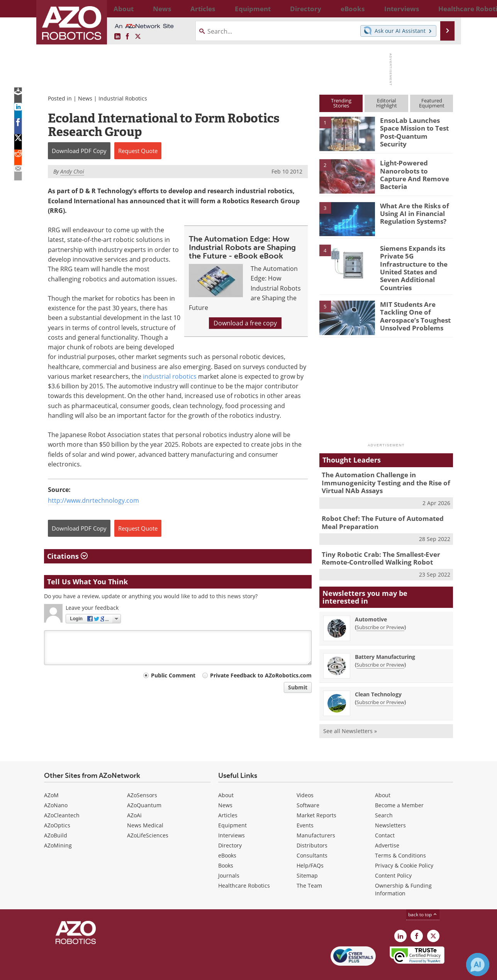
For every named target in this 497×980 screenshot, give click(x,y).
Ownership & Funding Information (403, 871)
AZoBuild (56, 817)
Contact (385, 817)
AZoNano (56, 787)
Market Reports (316, 797)
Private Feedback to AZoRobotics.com (261, 675)
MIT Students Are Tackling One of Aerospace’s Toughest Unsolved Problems (411, 302)
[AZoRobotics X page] (138, 37)
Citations (67, 556)
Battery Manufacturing (385, 638)
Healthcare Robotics (244, 867)
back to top (423, 896)
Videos (305, 777)
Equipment (232, 807)
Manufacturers (316, 817)
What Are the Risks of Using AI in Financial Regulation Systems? (411, 213)
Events (305, 807)
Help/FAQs (310, 847)
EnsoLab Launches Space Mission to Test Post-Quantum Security (416, 127)
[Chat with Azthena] (478, 965)
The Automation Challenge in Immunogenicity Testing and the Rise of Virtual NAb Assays (380, 469)
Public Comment (173, 675)
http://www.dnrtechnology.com (93, 500)
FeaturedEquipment (432, 103)
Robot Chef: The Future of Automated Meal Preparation (384, 507)
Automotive (371, 601)
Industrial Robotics (123, 98)
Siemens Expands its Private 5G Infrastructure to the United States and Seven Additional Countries (416, 262)
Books (226, 847)
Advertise (387, 827)
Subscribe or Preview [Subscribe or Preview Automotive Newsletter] (380, 609)
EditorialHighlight (387, 103)
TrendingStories (341, 103)
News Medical (145, 807)
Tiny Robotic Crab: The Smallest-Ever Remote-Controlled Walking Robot (375, 541)
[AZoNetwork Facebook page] (127, 37)
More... (445, 9)
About (226, 777)
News (85, 98)
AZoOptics (57, 807)
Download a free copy (245, 323)
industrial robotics (170, 376)
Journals (229, 857)
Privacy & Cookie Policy (404, 847)
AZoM (51, 777)
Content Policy (393, 857)
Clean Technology (378, 676)
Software (308, 787)
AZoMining (58, 827)
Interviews (232, 817)
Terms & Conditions (400, 837)
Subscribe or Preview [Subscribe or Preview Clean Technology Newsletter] (380, 684)
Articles (228, 797)
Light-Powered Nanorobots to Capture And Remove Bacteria (414, 170)
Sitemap (307, 857)
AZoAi (134, 797)
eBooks (227, 837)
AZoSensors (142, 777)
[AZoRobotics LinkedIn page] (117, 37)
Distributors (312, 827)
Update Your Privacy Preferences (103, 970)
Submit (298, 687)
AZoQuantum (144, 787)
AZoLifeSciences (148, 817)
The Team (309, 867)
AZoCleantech (62, 797)
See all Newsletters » (350, 712)
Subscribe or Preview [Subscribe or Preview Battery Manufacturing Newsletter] (380, 646)
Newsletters (390, 807)
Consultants (312, 837)
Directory (230, 827)
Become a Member (399, 787)
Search (384, 797)
